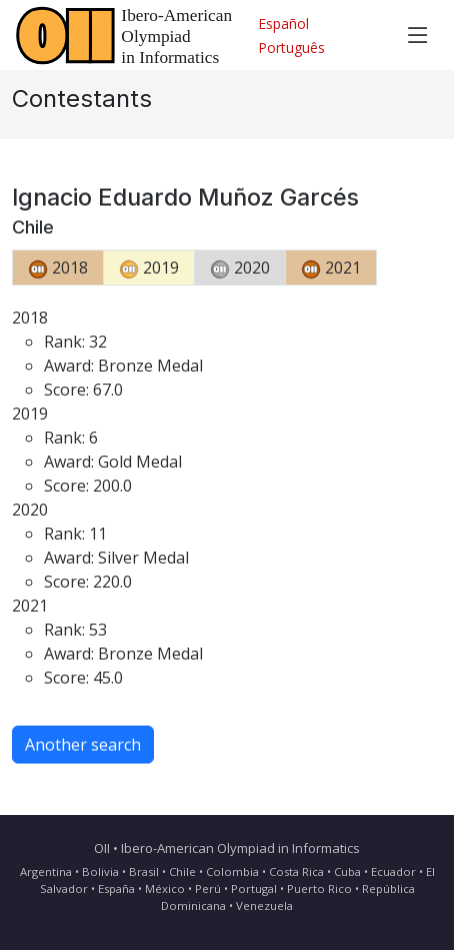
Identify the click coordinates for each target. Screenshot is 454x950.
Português (291, 47)
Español (283, 23)
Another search (83, 750)
